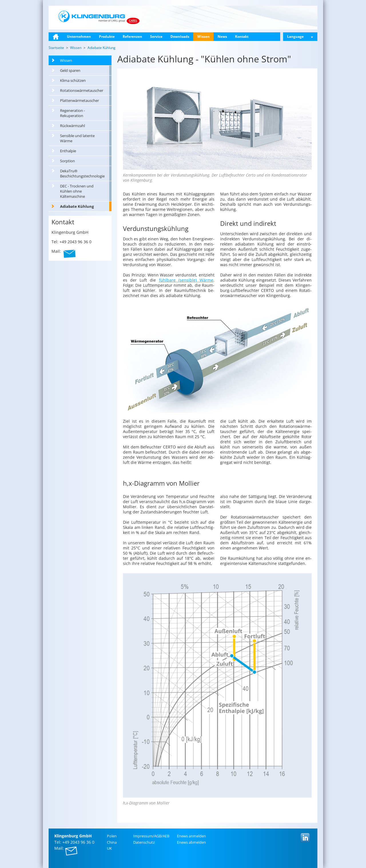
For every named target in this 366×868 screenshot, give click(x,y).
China (112, 842)
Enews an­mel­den (191, 836)
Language (300, 36)
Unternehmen (79, 36)
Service (156, 36)
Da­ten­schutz (144, 842)
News (222, 36)
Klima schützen (73, 80)
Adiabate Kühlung (77, 206)
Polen (112, 836)
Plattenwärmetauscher (79, 100)
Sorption (67, 161)
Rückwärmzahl (72, 126)
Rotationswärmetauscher (82, 90)
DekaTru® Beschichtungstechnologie (82, 173)
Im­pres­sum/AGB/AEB (151, 836)
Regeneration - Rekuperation (72, 113)
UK (109, 848)
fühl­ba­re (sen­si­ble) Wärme (186, 280)
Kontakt (242, 36)
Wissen (203, 36)
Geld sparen (70, 70)
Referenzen (132, 36)
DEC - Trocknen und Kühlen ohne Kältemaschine (77, 191)
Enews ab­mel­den (191, 842)
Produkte (107, 36)
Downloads (180, 36)
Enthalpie (68, 151)
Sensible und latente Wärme (77, 138)
